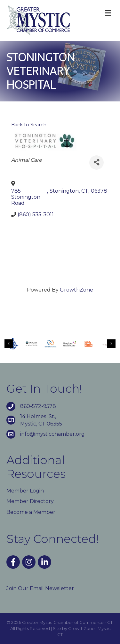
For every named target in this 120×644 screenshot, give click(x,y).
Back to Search (29, 125)
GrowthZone (76, 290)
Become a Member (31, 512)
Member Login (25, 491)
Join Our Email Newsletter (40, 588)
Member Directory (30, 501)
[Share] (96, 163)
